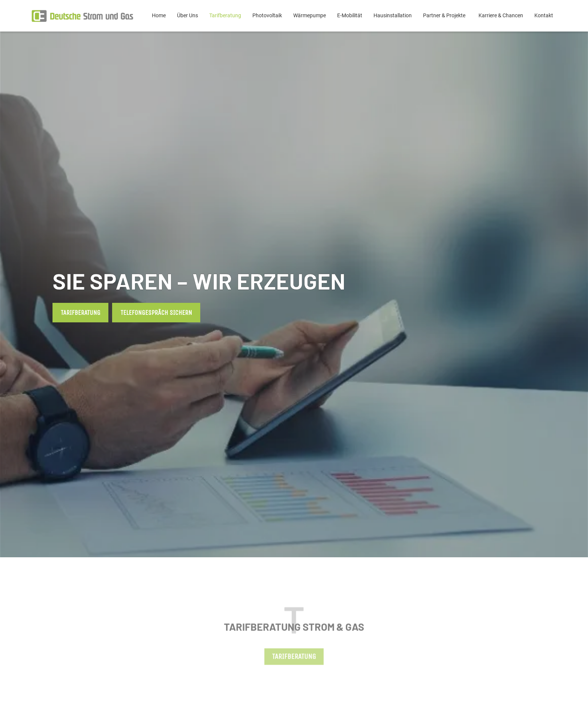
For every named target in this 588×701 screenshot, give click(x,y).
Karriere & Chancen (501, 15)
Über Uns (187, 15)
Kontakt (544, 15)
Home (159, 15)
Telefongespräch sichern (156, 313)
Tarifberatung (225, 15)
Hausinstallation (393, 15)
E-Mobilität (350, 15)
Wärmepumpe (310, 15)
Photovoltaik (267, 15)
